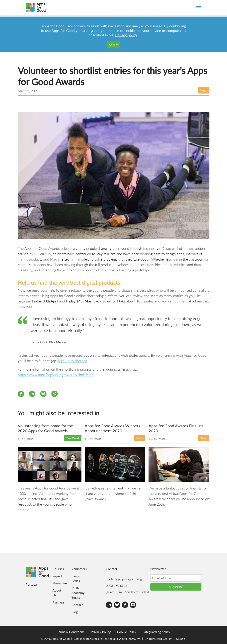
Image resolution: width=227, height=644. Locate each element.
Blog (75, 612)
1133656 (179, 639)
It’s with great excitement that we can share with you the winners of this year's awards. (113, 493)
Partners (55, 602)
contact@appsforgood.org (124, 579)
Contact (77, 605)
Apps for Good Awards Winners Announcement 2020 (112, 428)
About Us (55, 593)
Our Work (73, 438)
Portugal (32, 584)
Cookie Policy (127, 632)
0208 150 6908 (116, 585)
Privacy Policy (101, 632)
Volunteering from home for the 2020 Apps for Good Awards (45, 428)
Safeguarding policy (156, 632)
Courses (55, 569)
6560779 (134, 639)
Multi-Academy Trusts (77, 593)
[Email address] (176, 578)
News (204, 90)
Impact (55, 576)
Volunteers (77, 569)
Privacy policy (126, 35)
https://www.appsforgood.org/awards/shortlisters (56, 375)
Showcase (55, 583)
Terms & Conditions (71, 632)
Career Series (76, 578)
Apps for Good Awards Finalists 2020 (176, 428)
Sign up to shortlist (72, 361)
